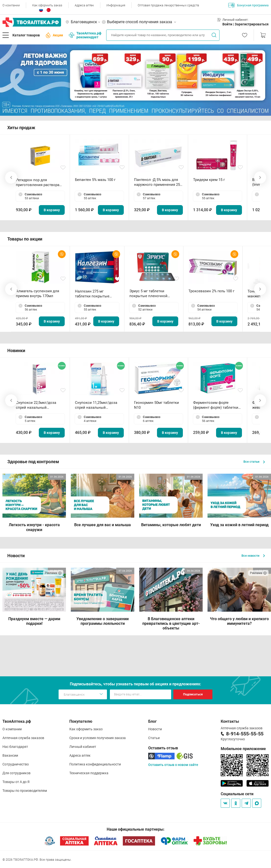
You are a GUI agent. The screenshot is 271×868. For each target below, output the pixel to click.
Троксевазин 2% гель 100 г (211, 291)
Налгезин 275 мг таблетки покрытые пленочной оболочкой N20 (95, 294)
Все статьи (254, 462)
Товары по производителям (25, 791)
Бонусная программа (248, 5)
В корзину (52, 210)
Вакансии (10, 755)
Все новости (253, 556)
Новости (155, 729)
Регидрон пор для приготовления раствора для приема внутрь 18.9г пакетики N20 (38, 183)
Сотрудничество (16, 764)
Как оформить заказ (47, 5)
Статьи (154, 738)
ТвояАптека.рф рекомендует (85, 35)
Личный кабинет (83, 747)
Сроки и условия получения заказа (98, 738)
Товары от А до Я (16, 782)
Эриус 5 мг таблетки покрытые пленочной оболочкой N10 (148, 294)
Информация (116, 5)
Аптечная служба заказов (23, 738)
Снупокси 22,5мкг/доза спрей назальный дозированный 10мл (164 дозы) (38, 405)
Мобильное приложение (243, 749)
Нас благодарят (15, 747)
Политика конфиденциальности (95, 764)
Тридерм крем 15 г (209, 180)
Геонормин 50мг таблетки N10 (156, 405)
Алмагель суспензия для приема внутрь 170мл (37, 293)
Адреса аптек (84, 5)
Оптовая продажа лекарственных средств (168, 5)
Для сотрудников (16, 773)
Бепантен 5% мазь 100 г (95, 180)
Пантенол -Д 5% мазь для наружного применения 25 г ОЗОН (158, 182)
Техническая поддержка (89, 773)
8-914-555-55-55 (245, 734)
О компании (11, 5)
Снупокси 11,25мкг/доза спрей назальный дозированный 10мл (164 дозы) (97, 405)
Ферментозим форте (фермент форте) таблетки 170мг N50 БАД (216, 405)
